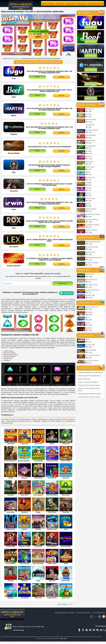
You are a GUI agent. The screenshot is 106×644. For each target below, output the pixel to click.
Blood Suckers (52, 546)
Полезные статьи (87, 368)
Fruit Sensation (66, 546)
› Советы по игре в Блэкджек (88, 382)
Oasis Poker (90, 274)
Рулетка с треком (92, 263)
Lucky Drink (38, 546)
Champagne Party (52, 461)
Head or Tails (90, 345)
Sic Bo (88, 323)
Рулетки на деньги (99, 612)
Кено (87, 317)
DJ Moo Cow (90, 177)
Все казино (60, 3)
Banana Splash (91, 209)
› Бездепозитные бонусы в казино (89, 394)
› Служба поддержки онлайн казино (90, 372)
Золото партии (66, 461)
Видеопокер (84, 270)
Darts (88, 339)
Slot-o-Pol (66, 478)
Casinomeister (91, 146)
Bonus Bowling (91, 350)
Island (88, 172)
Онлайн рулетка (86, 238)
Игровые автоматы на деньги (65, 612)
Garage (38, 512)
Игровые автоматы (48, 3)
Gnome (11, 478)
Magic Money (90, 141)
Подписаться (66, 293)
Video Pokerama (91, 279)
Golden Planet (52, 564)
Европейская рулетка (93, 242)
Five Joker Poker (92, 285)
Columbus (24, 512)
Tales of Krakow (24, 564)
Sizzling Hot (90, 109)
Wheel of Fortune (92, 307)
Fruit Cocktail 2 (38, 495)
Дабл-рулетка (91, 252)
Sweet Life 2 (66, 598)
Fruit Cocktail (52, 478)
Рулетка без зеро (92, 247)
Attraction (24, 581)
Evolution (11, 495)
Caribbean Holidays (92, 225)
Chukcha (89, 114)
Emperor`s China (24, 546)
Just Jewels (24, 598)
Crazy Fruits (24, 444)
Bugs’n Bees (90, 167)
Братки (88, 204)
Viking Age (66, 512)
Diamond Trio (11, 529)
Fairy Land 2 (66, 495)
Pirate (66, 564)
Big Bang (11, 598)
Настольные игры (87, 303)
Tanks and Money (92, 220)
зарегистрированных (14, 59)
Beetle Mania (38, 478)
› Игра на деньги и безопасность (89, 376)
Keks (66, 529)
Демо (38, 37)
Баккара (89, 328)
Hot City (38, 529)
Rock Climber (66, 581)
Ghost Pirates (52, 512)
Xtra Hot (89, 188)
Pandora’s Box (52, 598)
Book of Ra (24, 495)
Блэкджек (89, 312)
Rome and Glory (38, 564)
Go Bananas (90, 125)
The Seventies (91, 135)
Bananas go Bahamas (24, 461)
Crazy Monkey (38, 461)
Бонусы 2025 (70, 3)
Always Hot (11, 444)
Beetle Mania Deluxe (93, 214)
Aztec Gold (38, 444)
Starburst (24, 478)
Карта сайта (64, 639)
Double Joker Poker (93, 290)
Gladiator (89, 183)
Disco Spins (11, 512)
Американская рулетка (94, 257)
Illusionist (52, 581)
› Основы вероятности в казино (89, 397)
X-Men (38, 581)
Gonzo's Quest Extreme (11, 461)
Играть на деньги (38, 32)
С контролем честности (95, 3)
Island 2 (24, 529)
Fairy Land (66, 444)
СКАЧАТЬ (61, 77)
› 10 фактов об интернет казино (89, 385)
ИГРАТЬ (37, 77)
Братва (52, 444)
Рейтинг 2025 (81, 3)
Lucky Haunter (11, 564)
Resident (11, 581)
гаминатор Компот (61, 299)
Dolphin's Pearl (52, 529)
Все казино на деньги (83, 612)
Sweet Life (38, 598)
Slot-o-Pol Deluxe (52, 495)
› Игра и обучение (84, 379)
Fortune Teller (11, 546)
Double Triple (90, 295)
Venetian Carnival (92, 130)
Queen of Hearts (91, 230)
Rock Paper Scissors (93, 355)
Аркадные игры (86, 335)
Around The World (92, 361)
